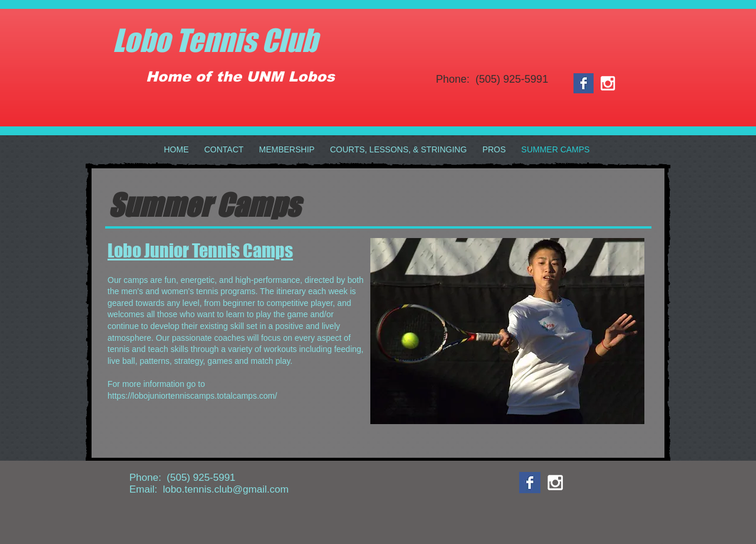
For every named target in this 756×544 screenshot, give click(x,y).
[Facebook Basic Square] (584, 83)
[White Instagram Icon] (608, 83)
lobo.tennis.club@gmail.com (226, 489)
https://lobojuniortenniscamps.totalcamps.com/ (192, 396)
